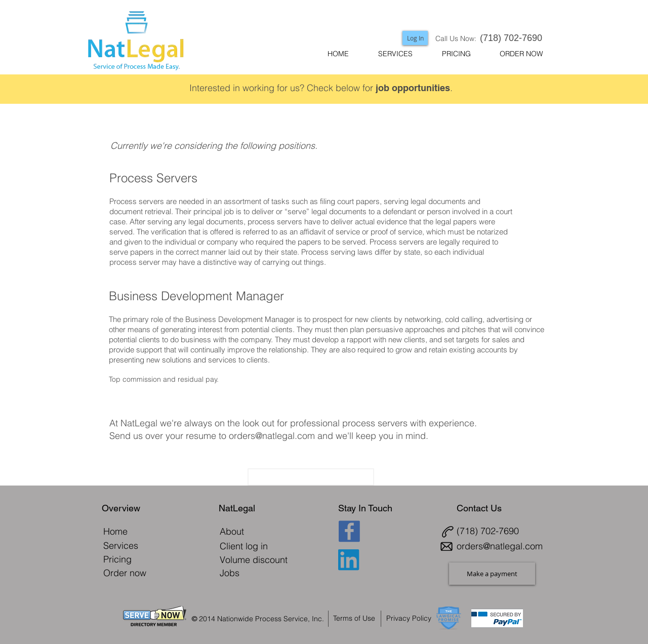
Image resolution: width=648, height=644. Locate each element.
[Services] (121, 546)
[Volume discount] (254, 560)
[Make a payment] (492, 574)
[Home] (116, 531)
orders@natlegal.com (272, 436)
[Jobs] (230, 573)
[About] (232, 531)
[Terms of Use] (357, 618)
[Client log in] (251, 546)
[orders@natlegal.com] (502, 546)
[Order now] (131, 573)
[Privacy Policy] (415, 618)
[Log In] (415, 38)
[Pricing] (117, 559)
